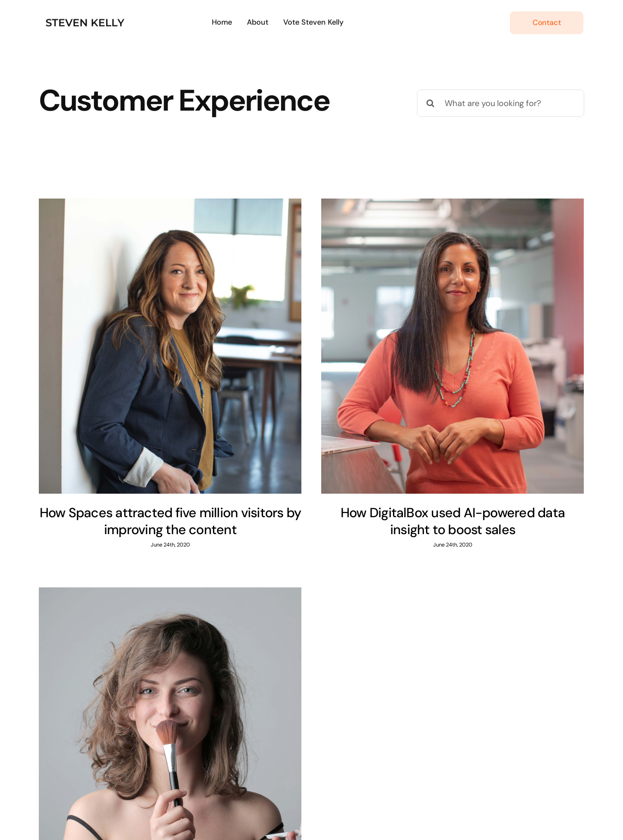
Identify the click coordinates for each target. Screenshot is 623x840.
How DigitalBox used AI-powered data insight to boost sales (438, 521)
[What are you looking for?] (501, 103)
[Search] (431, 103)
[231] (86, 16)
